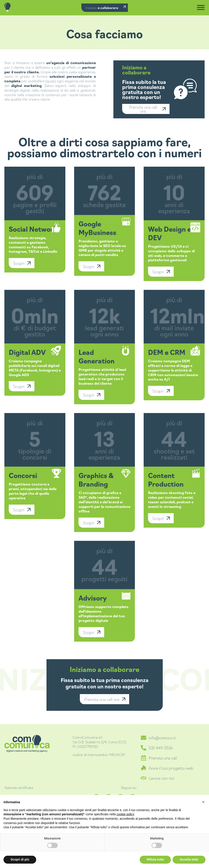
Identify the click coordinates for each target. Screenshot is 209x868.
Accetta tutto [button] (189, 859)
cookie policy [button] (125, 814)
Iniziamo (102, 8)
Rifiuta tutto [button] (155, 859)
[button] (203, 802)
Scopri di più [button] (20, 859)
